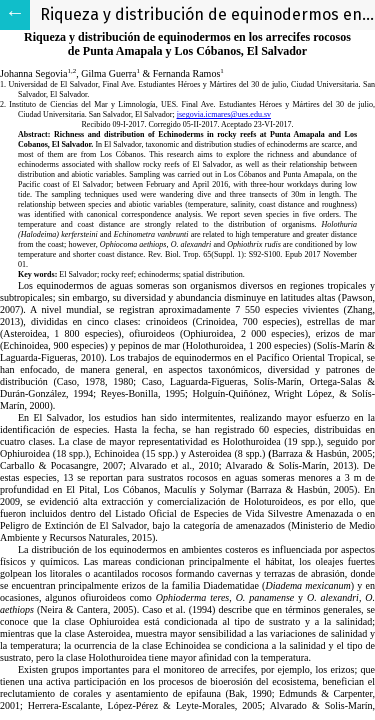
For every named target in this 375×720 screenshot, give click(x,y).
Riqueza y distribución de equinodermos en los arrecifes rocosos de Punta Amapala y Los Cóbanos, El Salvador (207, 14)
